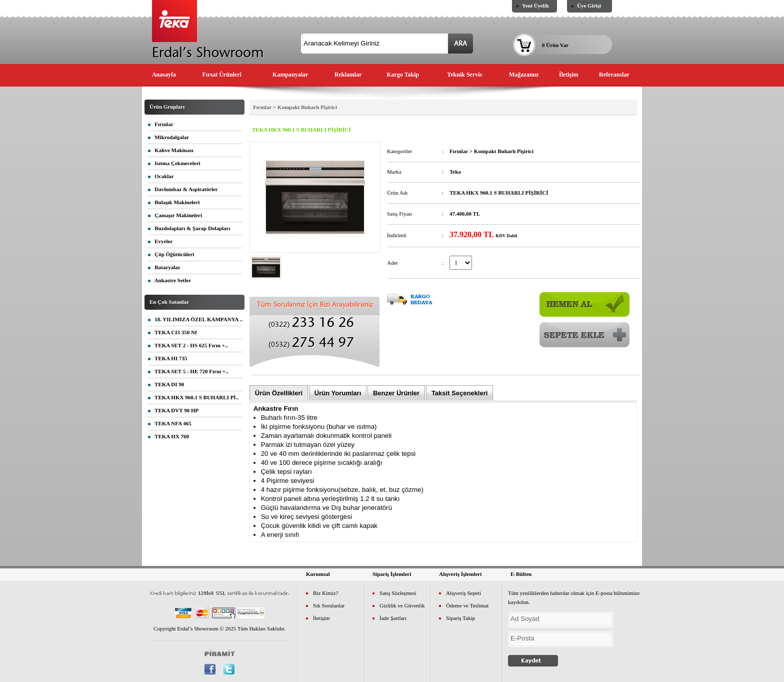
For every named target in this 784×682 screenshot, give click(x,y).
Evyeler (160, 241)
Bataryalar (164, 267)
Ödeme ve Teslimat (467, 605)
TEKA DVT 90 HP (173, 410)
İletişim (569, 75)
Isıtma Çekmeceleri (174, 163)
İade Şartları (393, 618)
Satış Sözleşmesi (398, 593)
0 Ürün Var (555, 45)
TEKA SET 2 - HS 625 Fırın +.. (188, 345)
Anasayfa (164, 75)
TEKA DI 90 (166, 384)
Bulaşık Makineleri (174, 202)
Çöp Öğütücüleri (171, 254)
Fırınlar (161, 124)
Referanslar (614, 75)
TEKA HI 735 (167, 358)
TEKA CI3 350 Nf (172, 332)
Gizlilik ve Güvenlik (402, 605)
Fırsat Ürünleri (222, 75)
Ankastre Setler (169, 280)
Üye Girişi (589, 6)
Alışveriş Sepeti (463, 593)
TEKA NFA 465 (170, 423)
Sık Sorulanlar (329, 605)
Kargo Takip (403, 75)
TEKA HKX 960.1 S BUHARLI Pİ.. (193, 397)
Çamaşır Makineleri (175, 215)
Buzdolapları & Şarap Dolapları (189, 228)
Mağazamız (524, 75)
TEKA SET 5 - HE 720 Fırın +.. (188, 371)
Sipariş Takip (460, 618)
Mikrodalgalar (168, 137)
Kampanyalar (290, 75)
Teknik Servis (464, 75)
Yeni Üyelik (535, 6)
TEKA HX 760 (168, 436)
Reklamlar (348, 75)
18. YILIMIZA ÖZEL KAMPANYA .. (195, 319)
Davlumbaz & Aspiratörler (183, 189)
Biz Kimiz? (325, 593)
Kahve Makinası (171, 150)
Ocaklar (161, 176)
